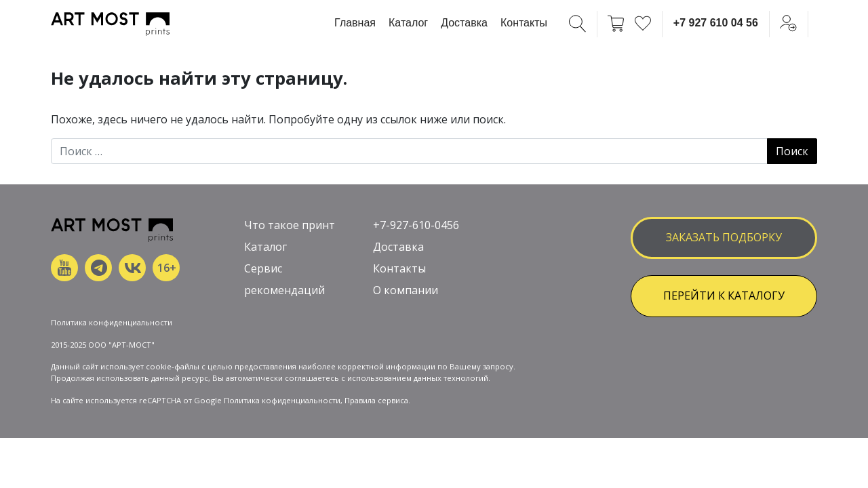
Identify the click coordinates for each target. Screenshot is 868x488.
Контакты (524, 23)
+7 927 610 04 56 (716, 23)
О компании (406, 290)
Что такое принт (290, 225)
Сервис (263, 268)
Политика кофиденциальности (282, 400)
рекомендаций (284, 290)
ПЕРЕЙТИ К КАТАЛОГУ (724, 296)
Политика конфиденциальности (112, 322)
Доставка (464, 23)
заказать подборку (724, 237)
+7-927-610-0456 (416, 225)
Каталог (408, 23)
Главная (355, 23)
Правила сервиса (376, 400)
